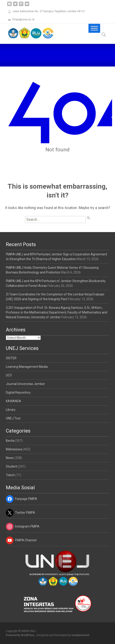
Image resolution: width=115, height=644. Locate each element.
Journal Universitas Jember (25, 384)
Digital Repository (18, 392)
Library (11, 410)
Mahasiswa (14, 449)
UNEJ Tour (13, 418)
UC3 (9, 375)
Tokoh (10, 475)
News (10, 458)
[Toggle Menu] (94, 28)
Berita (10, 441)
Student (12, 466)
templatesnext (81, 635)
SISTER (11, 358)
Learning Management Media (27, 367)
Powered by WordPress (20, 635)
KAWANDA (14, 401)
